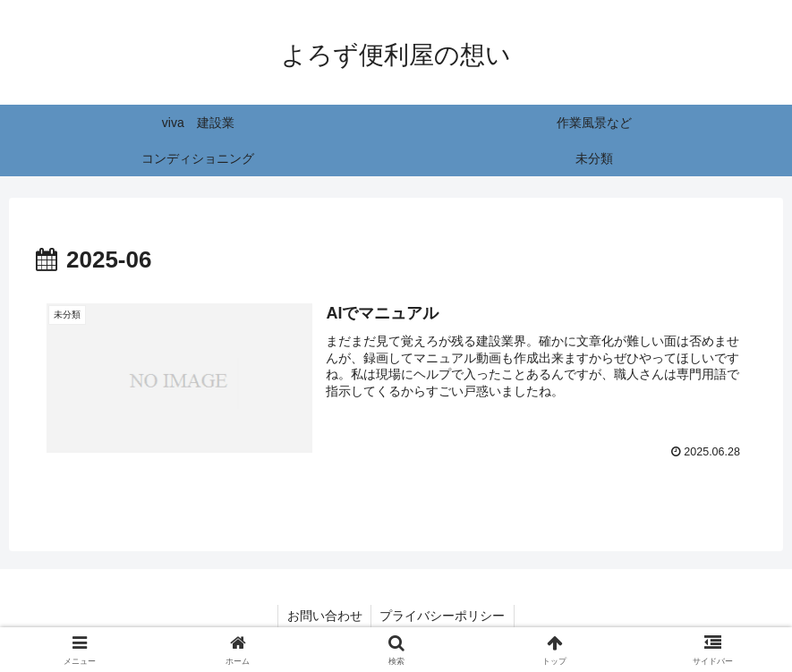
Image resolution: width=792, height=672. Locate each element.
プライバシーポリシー (443, 616)
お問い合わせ (324, 616)
